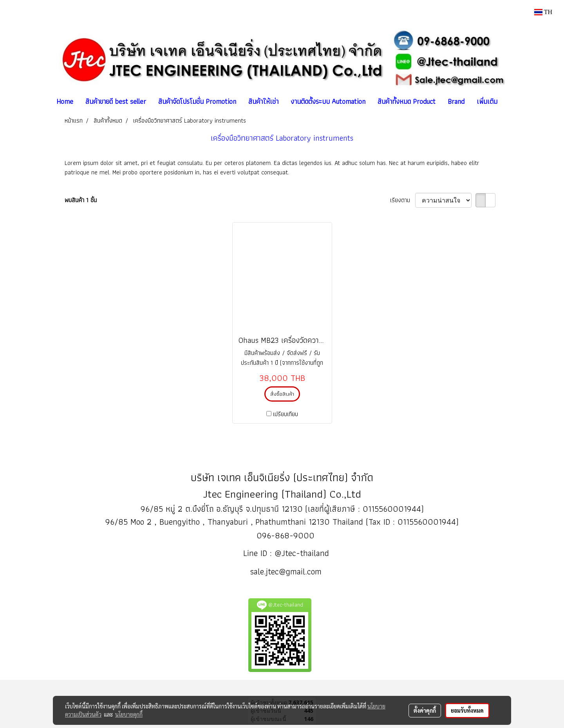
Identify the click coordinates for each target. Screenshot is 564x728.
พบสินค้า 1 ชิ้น (81, 200)
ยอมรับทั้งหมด (467, 710)
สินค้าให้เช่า (263, 101)
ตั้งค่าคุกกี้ (425, 710)
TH (543, 12)
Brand (456, 101)
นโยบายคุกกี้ (129, 714)
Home (65, 101)
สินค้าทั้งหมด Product (407, 101)
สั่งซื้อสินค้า (282, 394)
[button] (510, 101)
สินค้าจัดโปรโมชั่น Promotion (197, 101)
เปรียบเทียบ (286, 414)
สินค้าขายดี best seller (116, 101)
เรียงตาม (403, 200)
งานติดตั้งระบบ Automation (328, 101)
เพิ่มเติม (487, 101)
